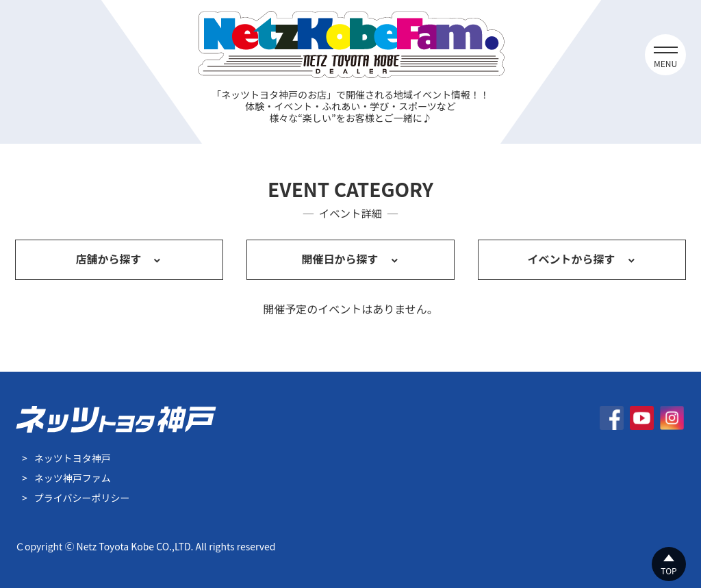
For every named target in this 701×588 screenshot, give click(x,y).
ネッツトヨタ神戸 (73, 458)
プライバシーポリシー (82, 498)
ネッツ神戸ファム (73, 478)
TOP (668, 571)
